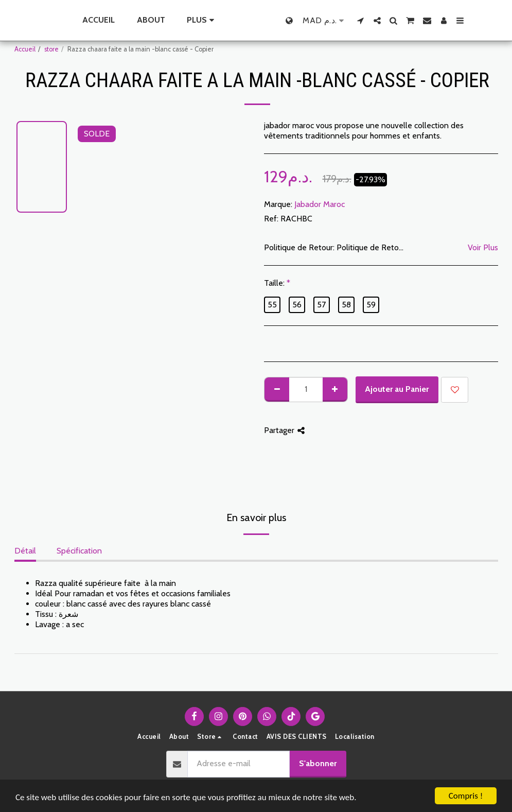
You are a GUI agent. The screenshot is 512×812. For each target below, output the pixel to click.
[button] (382, 21)
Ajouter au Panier (397, 389)
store (51, 49)
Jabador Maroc (320, 204)
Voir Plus (483, 247)
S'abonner (318, 763)
